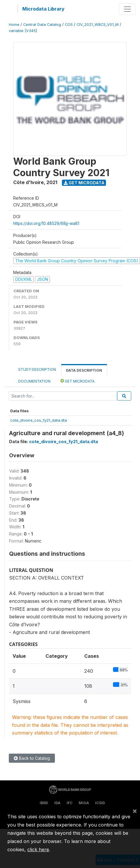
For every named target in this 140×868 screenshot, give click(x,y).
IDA (57, 803)
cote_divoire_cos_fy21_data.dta (39, 420)
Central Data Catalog (42, 25)
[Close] (135, 811)
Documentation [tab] (34, 381)
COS (69, 25)
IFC (70, 803)
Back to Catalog (32, 758)
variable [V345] (23, 31)
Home (14, 25)
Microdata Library (43, 9)
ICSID (100, 803)
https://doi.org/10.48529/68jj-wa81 (46, 223)
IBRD (44, 803)
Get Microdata (84, 183)
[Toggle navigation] (127, 9)
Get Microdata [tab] (77, 381)
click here (38, 849)
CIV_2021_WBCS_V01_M (98, 25)
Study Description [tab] (37, 369)
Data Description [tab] (84, 370)
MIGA (84, 803)
